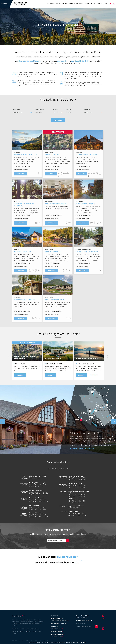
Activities (65, 4)
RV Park (71, 4)
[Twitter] (103, 619)
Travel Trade (37, 631)
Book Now (21, 174)
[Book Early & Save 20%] (89, 351)
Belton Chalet (52, 252)
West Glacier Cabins (23, 300)
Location (17, 110)
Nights (56, 110)
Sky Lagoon (54, 626)
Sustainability (34, 629)
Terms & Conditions (45, 641)
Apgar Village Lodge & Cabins (24, 205)
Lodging (58, 4)
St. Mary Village (21, 252)
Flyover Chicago (56, 637)
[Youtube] (103, 625)
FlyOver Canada (56, 629)
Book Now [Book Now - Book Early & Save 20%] (81, 375)
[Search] (114, 4)
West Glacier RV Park (55, 300)
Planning (99, 4)
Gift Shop (87, 4)
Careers (105, 4)
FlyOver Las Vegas (57, 634)
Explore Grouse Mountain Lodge (81, 449)
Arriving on (40, 110)
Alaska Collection (57, 618)
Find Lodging (58, 120)
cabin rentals (62, 61)
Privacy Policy (25, 641)
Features (87, 110)
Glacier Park (51, 4)
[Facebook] (103, 616)
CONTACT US (88, 621)
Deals (81, 4)
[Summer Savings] (58, 351)
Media (14, 634)
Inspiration (24, 629)
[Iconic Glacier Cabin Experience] (27, 351)
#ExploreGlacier (67, 557)
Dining (76, 4)
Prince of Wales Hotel (24, 155)
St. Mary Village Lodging (38, 483)
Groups (93, 4)
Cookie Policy (75, 643)
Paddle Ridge (51, 155)
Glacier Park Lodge (85, 204)
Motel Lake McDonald (86, 252)
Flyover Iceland (56, 632)
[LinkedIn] (103, 629)
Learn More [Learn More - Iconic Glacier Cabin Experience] (20, 375)
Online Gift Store (18, 631)
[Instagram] (103, 622)
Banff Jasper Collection (59, 621)
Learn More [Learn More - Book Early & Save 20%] (93, 375)
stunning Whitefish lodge (80, 61)
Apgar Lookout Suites (55, 204)
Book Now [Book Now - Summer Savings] (51, 375)
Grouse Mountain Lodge (87, 155)
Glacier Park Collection (59, 624)
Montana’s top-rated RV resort (30, 61)
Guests (68, 109)
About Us (15, 629)
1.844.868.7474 (80, 621)
